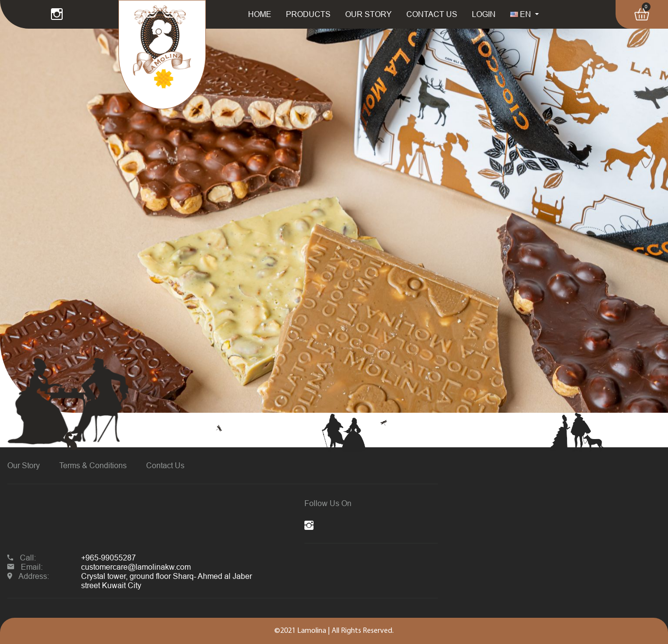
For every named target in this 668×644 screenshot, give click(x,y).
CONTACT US (432, 14)
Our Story (24, 465)
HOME (260, 14)
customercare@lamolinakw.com (136, 567)
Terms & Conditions (93, 465)
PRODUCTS (308, 14)
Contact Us (165, 465)
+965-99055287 (109, 558)
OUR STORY (368, 14)
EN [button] (522, 14)
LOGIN (484, 14)
